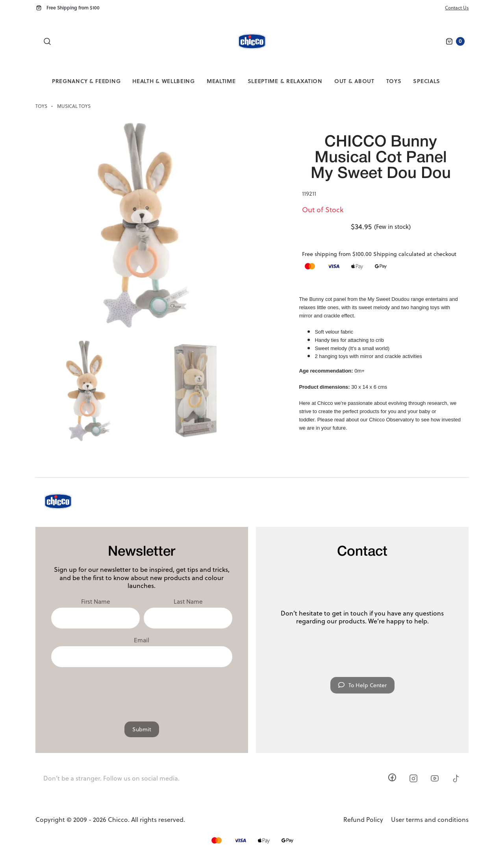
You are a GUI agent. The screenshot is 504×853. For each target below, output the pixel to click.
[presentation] (142, 690)
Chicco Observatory (391, 420)
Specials (427, 81)
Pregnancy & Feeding (86, 81)
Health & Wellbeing (164, 81)
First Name (95, 602)
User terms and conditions (430, 820)
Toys (394, 81)
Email (142, 640)
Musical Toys (74, 106)
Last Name (188, 602)
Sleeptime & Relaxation (285, 81)
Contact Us (457, 8)
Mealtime (221, 81)
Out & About (354, 81)
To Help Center (362, 685)
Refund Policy (363, 820)
